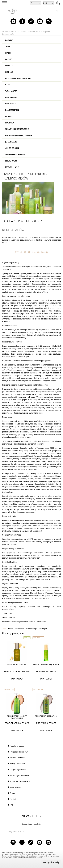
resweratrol (41, 622)
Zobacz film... (8, 613)
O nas (12, 793)
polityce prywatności (51, 856)
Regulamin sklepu (17, 746)
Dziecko (9, 116)
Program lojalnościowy (19, 752)
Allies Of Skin (12, 148)
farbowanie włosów (28, 622)
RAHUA (8, 85)
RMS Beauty (11, 104)
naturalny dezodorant (11, 622)
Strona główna (8, 31)
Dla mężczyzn (12, 110)
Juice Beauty (11, 142)
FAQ (12, 805)
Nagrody (10, 123)
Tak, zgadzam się (51, 862)
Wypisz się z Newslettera (20, 781)
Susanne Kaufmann (15, 154)
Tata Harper (11, 91)
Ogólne (9, 72)
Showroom (11, 161)
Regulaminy (11, 97)
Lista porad (21, 31)
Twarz (8, 47)
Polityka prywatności (18, 770)
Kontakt (13, 799)
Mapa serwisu (15, 787)
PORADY (9, 40)
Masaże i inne (12, 167)
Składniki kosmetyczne (17, 129)
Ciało (8, 53)
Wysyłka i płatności (17, 758)
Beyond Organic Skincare (18, 78)
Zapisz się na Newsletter (20, 776)
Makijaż (9, 66)
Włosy (8, 59)
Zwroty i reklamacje (18, 764)
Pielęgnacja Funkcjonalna (18, 135)
